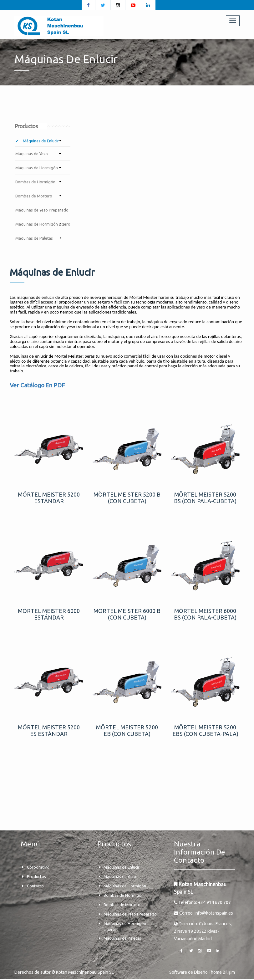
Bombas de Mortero (34, 197)
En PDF (55, 386)
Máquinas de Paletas (34, 239)
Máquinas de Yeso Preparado (42, 211)
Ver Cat (20, 386)
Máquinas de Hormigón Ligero (43, 225)
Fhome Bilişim (222, 973)
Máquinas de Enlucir (40, 142)
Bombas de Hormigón (35, 183)
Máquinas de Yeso (32, 155)
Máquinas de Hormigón (37, 169)
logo (38, 386)
